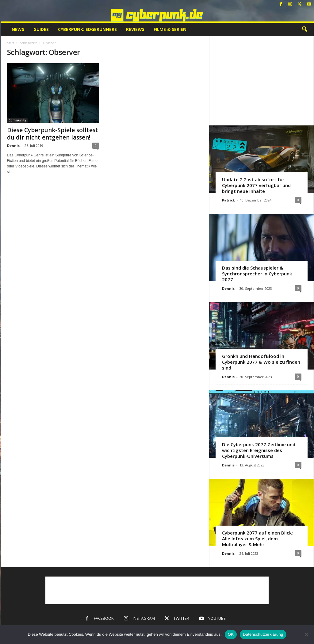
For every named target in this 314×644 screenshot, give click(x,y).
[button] (304, 29)
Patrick (228, 200)
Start (11, 43)
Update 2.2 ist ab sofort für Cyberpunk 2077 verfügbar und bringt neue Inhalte (256, 185)
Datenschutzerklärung (263, 634)
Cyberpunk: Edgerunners (87, 29)
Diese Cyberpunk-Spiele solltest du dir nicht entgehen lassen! (53, 134)
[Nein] (306, 634)
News (18, 29)
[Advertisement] (261, 81)
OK (231, 634)
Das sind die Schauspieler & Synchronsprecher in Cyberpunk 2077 (257, 274)
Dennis (13, 146)
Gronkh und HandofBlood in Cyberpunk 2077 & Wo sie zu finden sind (261, 362)
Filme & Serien (170, 29)
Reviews (135, 29)
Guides (41, 29)
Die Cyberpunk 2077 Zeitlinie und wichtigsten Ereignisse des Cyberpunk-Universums (259, 450)
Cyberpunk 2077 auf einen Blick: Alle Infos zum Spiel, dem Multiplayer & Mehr (257, 539)
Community (17, 120)
